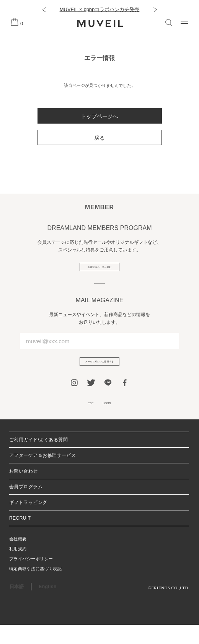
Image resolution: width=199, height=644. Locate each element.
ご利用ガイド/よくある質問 (38, 459)
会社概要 (18, 558)
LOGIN (112, 420)
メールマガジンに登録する (99, 372)
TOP (84, 420)
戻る (99, 138)
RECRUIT (20, 537)
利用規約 (18, 568)
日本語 (17, 606)
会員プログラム (26, 506)
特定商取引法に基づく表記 (35, 588)
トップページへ (99, 116)
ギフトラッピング (28, 522)
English (47, 606)
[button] (44, 10)
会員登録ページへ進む (100, 271)
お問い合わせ (24, 490)
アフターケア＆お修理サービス (42, 474)
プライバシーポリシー (31, 578)
